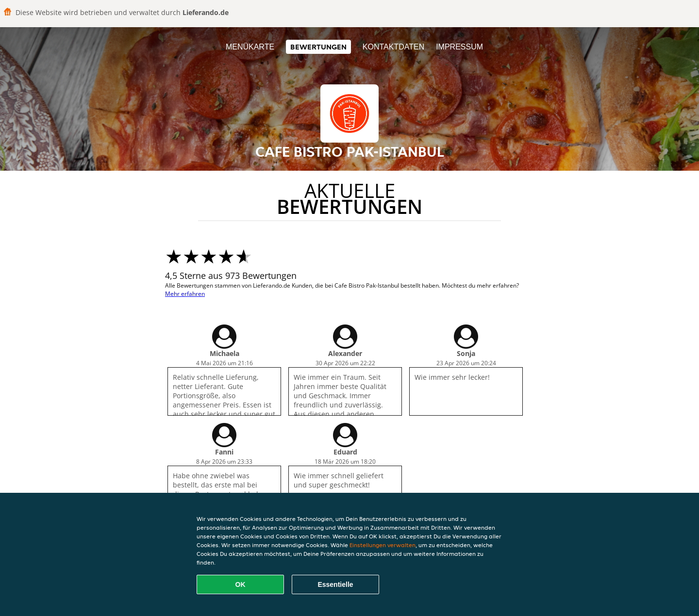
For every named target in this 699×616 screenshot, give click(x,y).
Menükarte (250, 47)
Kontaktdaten (393, 47)
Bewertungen (318, 47)
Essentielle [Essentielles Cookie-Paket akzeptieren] (335, 584)
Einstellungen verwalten (383, 545)
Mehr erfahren (185, 294)
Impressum (459, 47)
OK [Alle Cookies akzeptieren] (241, 584)
